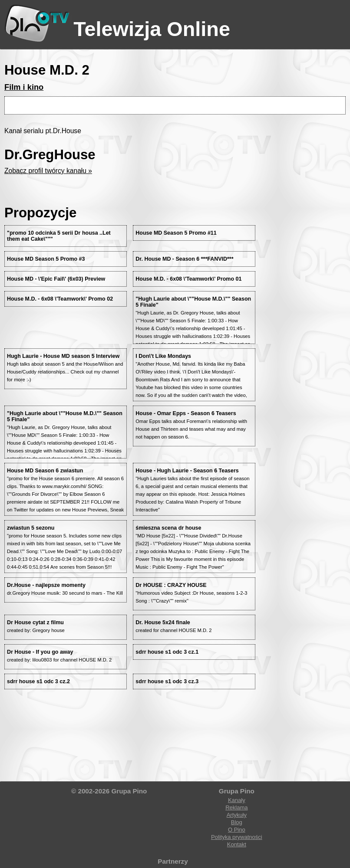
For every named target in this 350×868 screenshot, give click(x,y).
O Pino (237, 830)
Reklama (236, 807)
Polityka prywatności (237, 837)
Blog (237, 822)
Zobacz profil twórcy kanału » (48, 171)
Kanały (237, 800)
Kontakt (237, 844)
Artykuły (237, 815)
